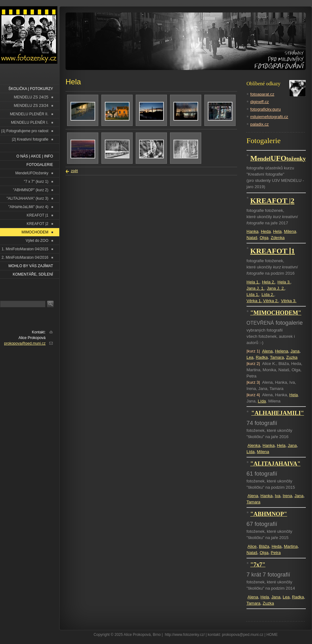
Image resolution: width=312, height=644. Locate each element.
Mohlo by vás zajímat (31, 266)
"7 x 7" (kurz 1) (36, 182)
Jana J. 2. (276, 288)
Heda (266, 231)
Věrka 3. (289, 301)
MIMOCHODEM (35, 232)
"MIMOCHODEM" (276, 313)
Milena (290, 231)
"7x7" (258, 564)
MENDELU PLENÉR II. (29, 114)
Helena (281, 351)
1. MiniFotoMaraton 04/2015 (25, 249)
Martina (291, 546)
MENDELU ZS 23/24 (31, 106)
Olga (264, 238)
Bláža (264, 546)
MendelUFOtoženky (32, 173)
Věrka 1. (254, 301)
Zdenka (278, 238)
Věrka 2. (271, 301)
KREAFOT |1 (37, 215)
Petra (276, 553)
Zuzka (292, 357)
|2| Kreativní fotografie (30, 139)
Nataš (252, 238)
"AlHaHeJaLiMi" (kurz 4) (28, 207)
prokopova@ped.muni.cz (25, 343)
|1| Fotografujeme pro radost (25, 131)
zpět (74, 171)
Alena (267, 351)
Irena (287, 496)
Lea (250, 357)
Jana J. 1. (256, 288)
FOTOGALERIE (40, 165)
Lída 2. (268, 295)
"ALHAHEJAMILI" (278, 413)
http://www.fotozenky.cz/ (185, 635)
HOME (272, 635)
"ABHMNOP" (269, 514)
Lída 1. (253, 295)
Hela (277, 231)
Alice (252, 546)
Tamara (277, 357)
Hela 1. (253, 282)
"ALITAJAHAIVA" (275, 464)
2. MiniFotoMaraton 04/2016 (25, 257)
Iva (278, 496)
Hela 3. (284, 282)
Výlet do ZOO (37, 241)
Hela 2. (269, 282)
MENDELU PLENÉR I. (30, 122)
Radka (262, 357)
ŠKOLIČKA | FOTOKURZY (31, 89)
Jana (295, 351)
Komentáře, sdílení (33, 274)
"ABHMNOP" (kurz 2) (31, 190)
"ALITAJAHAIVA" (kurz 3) (27, 198)
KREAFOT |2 (37, 224)
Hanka (253, 231)
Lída (262, 401)
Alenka (254, 445)
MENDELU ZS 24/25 (31, 97)
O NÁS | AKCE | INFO (35, 156)
